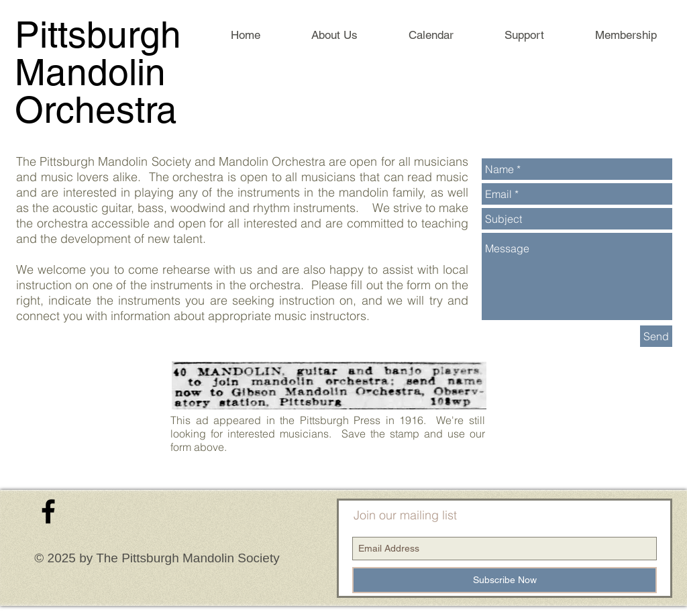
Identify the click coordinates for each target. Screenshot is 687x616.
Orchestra (96, 109)
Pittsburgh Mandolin (98, 53)
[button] (319, 35)
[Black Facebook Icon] (48, 511)
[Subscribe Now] (505, 580)
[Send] (656, 336)
